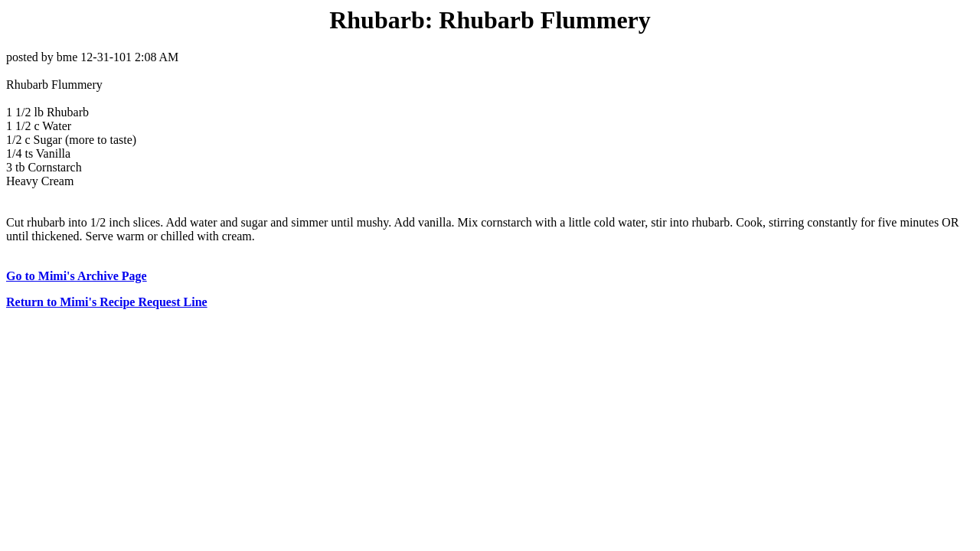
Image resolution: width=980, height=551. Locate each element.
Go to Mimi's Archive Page (77, 276)
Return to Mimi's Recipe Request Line (107, 302)
